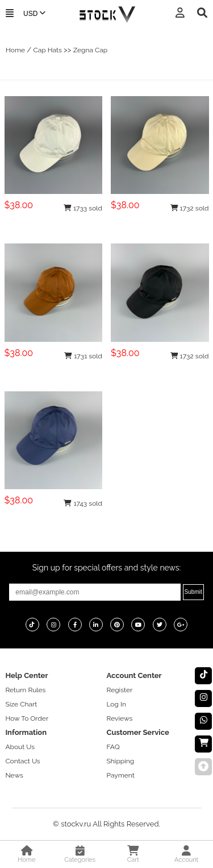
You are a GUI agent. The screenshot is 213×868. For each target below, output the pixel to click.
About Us (20, 747)
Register (120, 690)
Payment (121, 775)
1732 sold (190, 208)
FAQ (113, 747)
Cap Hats (47, 50)
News (14, 775)
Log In (116, 704)
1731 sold (83, 356)
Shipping (121, 761)
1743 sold (83, 503)
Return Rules (25, 690)
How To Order (27, 718)
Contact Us (22, 761)
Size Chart (21, 704)
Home (15, 50)
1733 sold (83, 208)
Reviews (120, 718)
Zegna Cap (91, 50)
